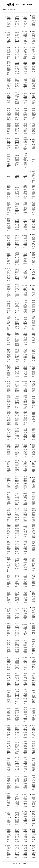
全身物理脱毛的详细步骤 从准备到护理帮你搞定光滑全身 (25, 818)
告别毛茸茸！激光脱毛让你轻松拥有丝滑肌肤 (17, 499)
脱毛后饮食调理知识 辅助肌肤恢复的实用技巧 (25, 53)
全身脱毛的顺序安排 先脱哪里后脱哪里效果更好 (17, 664)
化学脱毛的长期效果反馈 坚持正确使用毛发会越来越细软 (17, 697)
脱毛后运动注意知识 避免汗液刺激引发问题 (25, 21)
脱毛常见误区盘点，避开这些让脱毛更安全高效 (17, 371)
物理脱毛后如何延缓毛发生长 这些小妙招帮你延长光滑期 (25, 765)
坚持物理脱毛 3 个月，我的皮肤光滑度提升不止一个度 (9, 564)
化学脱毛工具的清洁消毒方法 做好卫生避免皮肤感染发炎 (25, 715)
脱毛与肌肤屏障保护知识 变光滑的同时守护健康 (9, 21)
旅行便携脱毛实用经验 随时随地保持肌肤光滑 (17, 83)
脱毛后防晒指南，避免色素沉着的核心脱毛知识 (25, 339)
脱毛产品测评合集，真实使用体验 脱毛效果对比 (17, 323)
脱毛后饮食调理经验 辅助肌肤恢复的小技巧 (34, 68)
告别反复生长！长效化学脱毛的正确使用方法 (17, 387)
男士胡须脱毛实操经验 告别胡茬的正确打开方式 (34, 83)
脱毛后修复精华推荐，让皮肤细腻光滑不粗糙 (17, 275)
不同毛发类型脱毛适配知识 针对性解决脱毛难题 (34, 53)
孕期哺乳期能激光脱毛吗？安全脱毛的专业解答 (25, 387)
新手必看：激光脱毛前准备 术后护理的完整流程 (9, 613)
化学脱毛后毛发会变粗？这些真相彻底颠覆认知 (34, 434)
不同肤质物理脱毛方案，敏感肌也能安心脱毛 (17, 402)
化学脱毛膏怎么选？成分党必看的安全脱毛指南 (34, 483)
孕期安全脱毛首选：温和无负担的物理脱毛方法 (17, 208)
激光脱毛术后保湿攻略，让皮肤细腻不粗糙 (34, 177)
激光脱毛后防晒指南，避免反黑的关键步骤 (25, 531)
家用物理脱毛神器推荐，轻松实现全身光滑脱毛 (25, 371)
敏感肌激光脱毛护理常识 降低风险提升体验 (17, 53)
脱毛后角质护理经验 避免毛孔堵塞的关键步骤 (9, 38)
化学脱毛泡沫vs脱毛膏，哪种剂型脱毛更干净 (9, 387)
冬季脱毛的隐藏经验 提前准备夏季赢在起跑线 (17, 114)
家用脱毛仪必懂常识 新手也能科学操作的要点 (9, 144)
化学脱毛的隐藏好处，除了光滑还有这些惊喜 (25, 291)
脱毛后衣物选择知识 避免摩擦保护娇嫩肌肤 (17, 38)
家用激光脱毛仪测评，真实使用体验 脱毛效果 (9, 581)
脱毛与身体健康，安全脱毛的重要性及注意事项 (25, 224)
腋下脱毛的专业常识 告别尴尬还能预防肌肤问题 (34, 128)
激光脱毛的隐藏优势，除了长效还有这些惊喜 (25, 581)
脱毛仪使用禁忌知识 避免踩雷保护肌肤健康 (9, 53)
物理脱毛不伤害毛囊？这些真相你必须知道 (34, 371)
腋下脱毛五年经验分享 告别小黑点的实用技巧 (34, 114)
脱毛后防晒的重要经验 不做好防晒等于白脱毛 (34, 99)
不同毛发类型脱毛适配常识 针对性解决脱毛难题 (25, 68)
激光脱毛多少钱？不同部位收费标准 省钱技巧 (17, 613)
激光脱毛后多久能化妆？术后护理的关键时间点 (17, 224)
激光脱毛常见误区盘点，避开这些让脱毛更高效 (25, 597)
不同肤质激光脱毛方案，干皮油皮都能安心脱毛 (9, 597)
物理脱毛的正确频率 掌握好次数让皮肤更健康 (25, 630)
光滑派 (15, 863)
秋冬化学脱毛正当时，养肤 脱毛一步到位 (34, 291)
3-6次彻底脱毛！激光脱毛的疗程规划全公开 (25, 613)
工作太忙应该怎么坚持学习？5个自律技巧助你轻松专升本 (26, 161)
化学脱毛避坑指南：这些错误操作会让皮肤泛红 (25, 466)
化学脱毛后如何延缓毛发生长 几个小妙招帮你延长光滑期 (9, 800)
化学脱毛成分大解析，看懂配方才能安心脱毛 (34, 339)
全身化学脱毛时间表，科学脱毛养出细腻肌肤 (9, 339)
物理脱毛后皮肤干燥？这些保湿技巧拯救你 (34, 402)
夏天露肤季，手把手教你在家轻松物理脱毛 (34, 547)
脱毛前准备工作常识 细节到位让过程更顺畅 (9, 99)
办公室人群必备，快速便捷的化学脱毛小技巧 (34, 275)
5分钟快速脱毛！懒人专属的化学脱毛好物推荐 (34, 466)
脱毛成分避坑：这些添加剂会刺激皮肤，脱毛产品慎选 (34, 241)
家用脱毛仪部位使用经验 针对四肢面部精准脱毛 (9, 114)
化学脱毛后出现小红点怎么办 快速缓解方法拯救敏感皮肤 (17, 765)
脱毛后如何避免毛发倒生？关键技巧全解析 (34, 418)
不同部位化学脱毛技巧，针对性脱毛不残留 (9, 307)
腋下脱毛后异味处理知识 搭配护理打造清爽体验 (9, 83)
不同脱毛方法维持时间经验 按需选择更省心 (17, 21)
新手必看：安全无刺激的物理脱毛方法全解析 (17, 581)
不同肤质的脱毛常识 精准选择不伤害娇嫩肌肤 (17, 144)
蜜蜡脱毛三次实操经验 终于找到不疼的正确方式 (9, 128)
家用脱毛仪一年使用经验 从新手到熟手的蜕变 (17, 128)
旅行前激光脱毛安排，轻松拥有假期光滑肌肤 (34, 224)
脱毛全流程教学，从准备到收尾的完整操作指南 (25, 258)
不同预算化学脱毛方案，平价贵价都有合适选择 (9, 258)
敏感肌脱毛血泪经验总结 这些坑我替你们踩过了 (25, 128)
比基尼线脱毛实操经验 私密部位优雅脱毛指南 (25, 114)
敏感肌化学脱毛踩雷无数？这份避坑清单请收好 (34, 355)
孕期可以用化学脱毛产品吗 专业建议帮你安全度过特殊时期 (34, 783)
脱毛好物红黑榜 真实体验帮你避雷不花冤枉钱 (17, 748)
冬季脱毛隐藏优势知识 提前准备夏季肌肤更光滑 (17, 68)
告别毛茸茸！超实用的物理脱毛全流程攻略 (25, 434)
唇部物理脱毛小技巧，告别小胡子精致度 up (25, 323)
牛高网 (9, 177)
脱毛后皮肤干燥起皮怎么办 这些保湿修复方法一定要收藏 (34, 818)
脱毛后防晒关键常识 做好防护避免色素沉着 (25, 99)
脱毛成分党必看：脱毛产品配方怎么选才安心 (9, 434)
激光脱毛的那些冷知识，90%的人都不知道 (34, 387)
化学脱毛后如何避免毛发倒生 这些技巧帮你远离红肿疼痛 (25, 697)
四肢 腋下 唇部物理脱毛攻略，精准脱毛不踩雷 (25, 564)
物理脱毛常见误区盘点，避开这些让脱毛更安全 (25, 499)
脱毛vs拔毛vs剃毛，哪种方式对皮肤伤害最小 (9, 466)
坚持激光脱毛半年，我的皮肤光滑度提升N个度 (17, 597)
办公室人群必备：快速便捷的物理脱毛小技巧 (17, 161)
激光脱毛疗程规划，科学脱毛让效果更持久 (17, 307)
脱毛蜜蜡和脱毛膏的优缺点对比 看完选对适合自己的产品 (34, 647)
